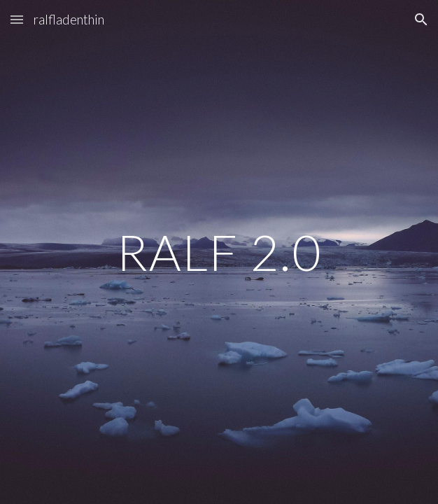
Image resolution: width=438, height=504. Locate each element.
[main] (219, 252)
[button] (17, 19)
